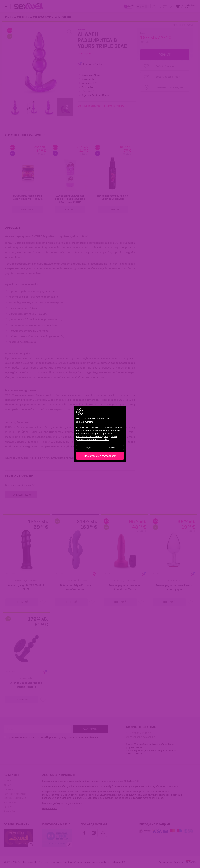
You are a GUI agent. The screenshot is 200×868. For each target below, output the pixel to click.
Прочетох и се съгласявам (100, 456)
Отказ (112, 447)
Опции (88, 447)
